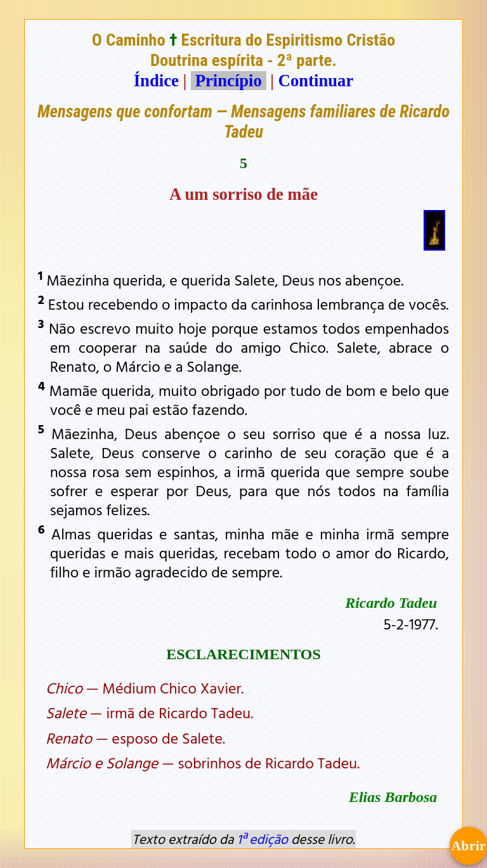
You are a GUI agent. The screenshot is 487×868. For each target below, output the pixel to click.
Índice (156, 81)
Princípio (228, 81)
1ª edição (263, 839)
